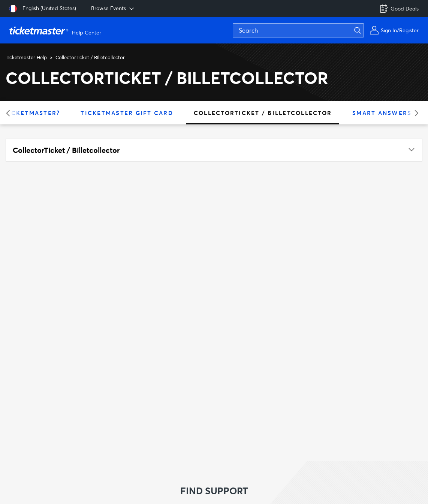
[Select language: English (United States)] (43, 9)
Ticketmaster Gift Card (127, 113)
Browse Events (113, 8)
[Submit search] (362, 30)
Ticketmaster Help (26, 57)
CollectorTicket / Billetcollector (263, 113)
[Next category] (414, 113)
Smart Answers (382, 113)
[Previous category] (10, 113)
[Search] (298, 30)
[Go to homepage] (56, 30)
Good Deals (399, 9)
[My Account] (394, 30)
